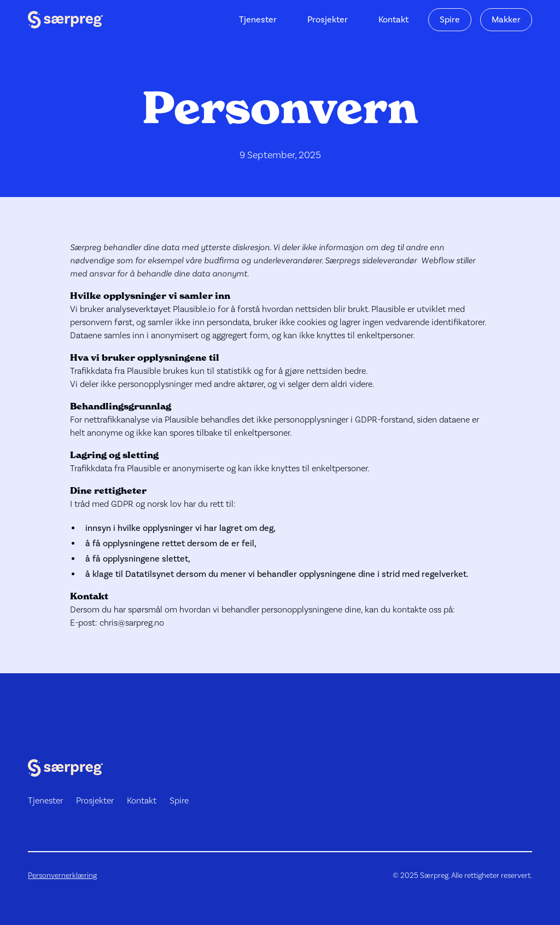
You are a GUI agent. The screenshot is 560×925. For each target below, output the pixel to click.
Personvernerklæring (62, 875)
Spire (450, 19)
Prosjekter (328, 19)
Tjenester (258, 19)
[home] (65, 20)
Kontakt (393, 19)
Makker (506, 19)
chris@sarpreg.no (132, 623)
